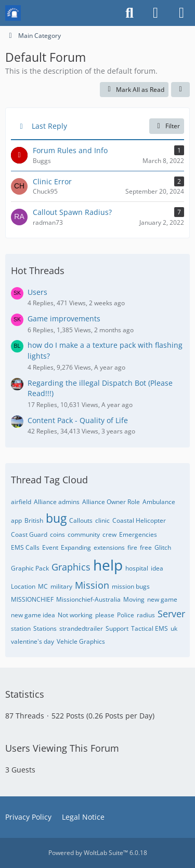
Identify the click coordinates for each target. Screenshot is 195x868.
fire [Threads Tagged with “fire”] (132, 547)
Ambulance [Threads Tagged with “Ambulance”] (159, 502)
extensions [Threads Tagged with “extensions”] (109, 547)
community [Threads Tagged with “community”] (84, 534)
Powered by (98, 853)
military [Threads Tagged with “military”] (61, 586)
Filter (167, 126)
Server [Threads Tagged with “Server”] (171, 614)
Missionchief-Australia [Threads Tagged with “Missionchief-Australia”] (88, 599)
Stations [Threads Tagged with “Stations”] (45, 628)
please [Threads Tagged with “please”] (105, 615)
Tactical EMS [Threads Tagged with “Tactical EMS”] (149, 628)
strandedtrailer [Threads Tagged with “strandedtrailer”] (81, 628)
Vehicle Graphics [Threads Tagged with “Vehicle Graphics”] (81, 641)
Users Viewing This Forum (62, 748)
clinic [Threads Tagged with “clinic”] (102, 520)
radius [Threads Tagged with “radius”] (146, 615)
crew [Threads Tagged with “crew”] (109, 534)
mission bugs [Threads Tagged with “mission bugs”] (131, 586)
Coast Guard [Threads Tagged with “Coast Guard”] (29, 534)
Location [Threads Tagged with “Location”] (23, 586)
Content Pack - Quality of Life (78, 420)
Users (37, 292)
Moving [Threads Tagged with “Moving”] (134, 599)
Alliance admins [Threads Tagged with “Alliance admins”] (57, 502)
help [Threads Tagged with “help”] (108, 565)
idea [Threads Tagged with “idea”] (157, 568)
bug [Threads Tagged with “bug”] (56, 518)
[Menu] (181, 13)
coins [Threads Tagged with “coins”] (57, 534)
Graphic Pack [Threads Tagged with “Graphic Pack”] (30, 568)
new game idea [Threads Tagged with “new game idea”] (33, 615)
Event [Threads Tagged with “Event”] (50, 547)
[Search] (129, 13)
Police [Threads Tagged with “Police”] (126, 615)
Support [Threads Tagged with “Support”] (117, 628)
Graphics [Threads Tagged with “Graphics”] (71, 567)
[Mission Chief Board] (13, 13)
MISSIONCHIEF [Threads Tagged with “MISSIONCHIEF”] (32, 599)
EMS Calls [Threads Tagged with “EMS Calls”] (25, 547)
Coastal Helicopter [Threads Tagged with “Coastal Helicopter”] (139, 520)
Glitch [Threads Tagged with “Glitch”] (163, 547)
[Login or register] (155, 13)
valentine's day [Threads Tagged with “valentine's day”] (32, 641)
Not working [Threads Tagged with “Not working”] (75, 615)
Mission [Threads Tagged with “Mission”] (92, 585)
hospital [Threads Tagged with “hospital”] (137, 568)
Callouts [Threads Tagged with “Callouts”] (81, 520)
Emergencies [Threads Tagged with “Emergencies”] (138, 534)
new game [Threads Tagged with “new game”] (162, 599)
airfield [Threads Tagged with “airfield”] (21, 502)
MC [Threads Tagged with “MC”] (43, 586)
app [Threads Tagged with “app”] (16, 520)
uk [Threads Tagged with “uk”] (174, 628)
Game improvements (64, 318)
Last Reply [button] (49, 126)
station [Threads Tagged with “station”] (21, 628)
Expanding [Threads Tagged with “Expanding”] (76, 547)
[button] (180, 90)
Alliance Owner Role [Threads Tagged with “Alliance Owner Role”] (111, 502)
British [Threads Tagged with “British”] (34, 520)
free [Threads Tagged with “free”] (146, 547)
